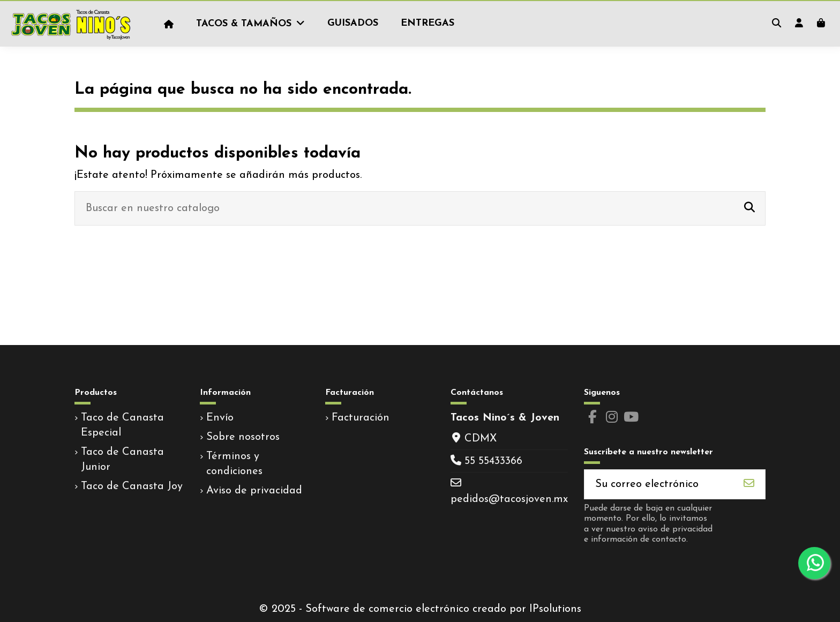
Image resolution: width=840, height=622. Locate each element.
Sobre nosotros (243, 437)
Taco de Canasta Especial (122, 425)
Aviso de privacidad (254, 491)
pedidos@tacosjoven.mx (509, 499)
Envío (220, 418)
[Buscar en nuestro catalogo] (749, 208)
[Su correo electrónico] (659, 484)
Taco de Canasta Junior (122, 460)
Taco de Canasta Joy (132, 486)
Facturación (361, 418)
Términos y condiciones (234, 464)
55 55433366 (493, 461)
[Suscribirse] (749, 484)
